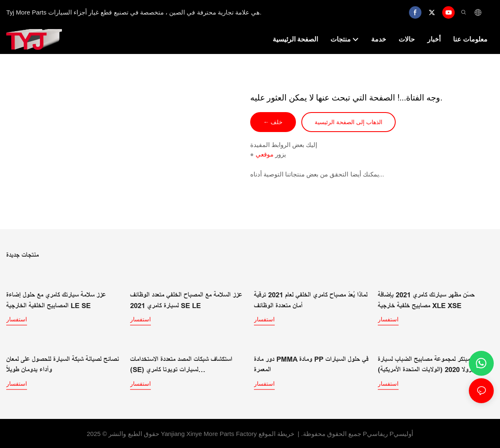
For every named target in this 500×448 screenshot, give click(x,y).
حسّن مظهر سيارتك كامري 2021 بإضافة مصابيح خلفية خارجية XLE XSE (426, 300)
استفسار (17, 319)
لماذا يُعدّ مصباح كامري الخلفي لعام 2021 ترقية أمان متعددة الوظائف (311, 300)
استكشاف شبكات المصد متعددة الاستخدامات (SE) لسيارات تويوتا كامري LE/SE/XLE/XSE (181, 364)
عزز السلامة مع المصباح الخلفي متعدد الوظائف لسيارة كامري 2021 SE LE (186, 300)
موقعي (265, 154)
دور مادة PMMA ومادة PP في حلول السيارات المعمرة (311, 364)
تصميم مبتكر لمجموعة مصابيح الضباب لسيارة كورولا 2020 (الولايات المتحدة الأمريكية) (432, 364)
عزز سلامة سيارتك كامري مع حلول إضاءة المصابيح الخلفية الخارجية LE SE (56, 300)
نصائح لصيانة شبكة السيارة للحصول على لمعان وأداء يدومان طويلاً (63, 364)
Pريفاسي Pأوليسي (388, 432)
